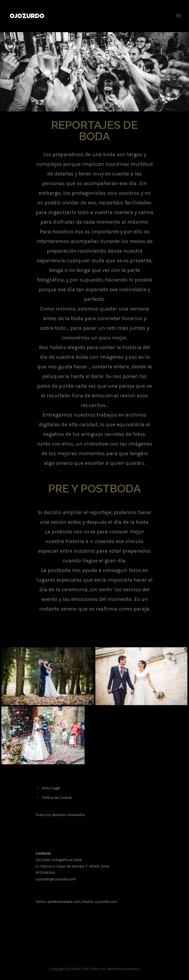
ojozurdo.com (106, 902)
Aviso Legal (51, 788)
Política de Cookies (57, 798)
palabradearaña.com (64, 902)
